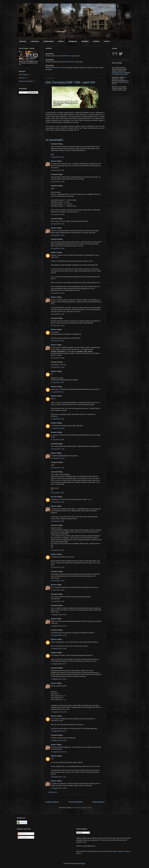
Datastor (54, 161)
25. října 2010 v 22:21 (58, 224)
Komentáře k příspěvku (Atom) (82, 808)
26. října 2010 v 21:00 (58, 367)
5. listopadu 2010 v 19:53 (59, 649)
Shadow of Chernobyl (26, 81)
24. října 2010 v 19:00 (58, 170)
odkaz (124, 90)
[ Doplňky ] (85, 41)
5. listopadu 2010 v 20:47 (59, 664)
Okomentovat (53, 792)
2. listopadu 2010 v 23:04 (59, 626)
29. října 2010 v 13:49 (58, 468)
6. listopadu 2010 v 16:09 (59, 788)
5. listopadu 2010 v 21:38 (59, 712)
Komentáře (22, 837)
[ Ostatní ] (96, 41)
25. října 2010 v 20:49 (58, 182)
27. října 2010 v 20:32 (58, 440)
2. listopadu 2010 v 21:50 (59, 615)
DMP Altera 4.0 (57, 68)
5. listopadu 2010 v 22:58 (59, 741)
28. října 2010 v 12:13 (58, 458)
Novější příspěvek (52, 802)
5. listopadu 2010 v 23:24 (59, 752)
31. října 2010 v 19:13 (58, 590)
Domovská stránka (76, 802)
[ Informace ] (35, 41)
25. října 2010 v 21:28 (58, 215)
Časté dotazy (124, 74)
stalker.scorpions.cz (119, 851)
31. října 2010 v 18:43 (58, 581)
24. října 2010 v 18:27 (58, 157)
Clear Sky (22, 78)
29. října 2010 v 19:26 (58, 502)
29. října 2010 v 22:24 (58, 550)
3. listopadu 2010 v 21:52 (59, 635)
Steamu (79, 853)
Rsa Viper (54, 497)
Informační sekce (117, 73)
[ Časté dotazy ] (48, 41)
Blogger (83, 863)
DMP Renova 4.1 (70, 62)
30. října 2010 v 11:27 (58, 567)
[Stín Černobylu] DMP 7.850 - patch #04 (70, 82)
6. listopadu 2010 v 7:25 (58, 777)
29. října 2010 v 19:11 (58, 493)
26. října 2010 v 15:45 (58, 249)
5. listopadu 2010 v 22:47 (59, 731)
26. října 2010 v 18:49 (58, 314)
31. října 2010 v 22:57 (58, 601)
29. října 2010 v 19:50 (58, 521)
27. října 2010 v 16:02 (58, 428)
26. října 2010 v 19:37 (58, 341)
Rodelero (54, 253)
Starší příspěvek (98, 802)
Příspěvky (22, 834)
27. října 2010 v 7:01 (57, 392)
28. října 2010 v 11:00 (58, 449)
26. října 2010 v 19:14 (58, 326)
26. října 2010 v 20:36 (58, 358)
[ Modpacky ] (73, 41)
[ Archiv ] (107, 41)
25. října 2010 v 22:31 (58, 235)
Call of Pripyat (23, 75)
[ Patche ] (61, 41)
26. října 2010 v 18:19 (58, 293)
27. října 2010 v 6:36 (57, 383)
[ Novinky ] (23, 41)
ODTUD (76, 130)
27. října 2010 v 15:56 (58, 419)
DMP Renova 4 (67, 56)
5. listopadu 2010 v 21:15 (59, 679)
